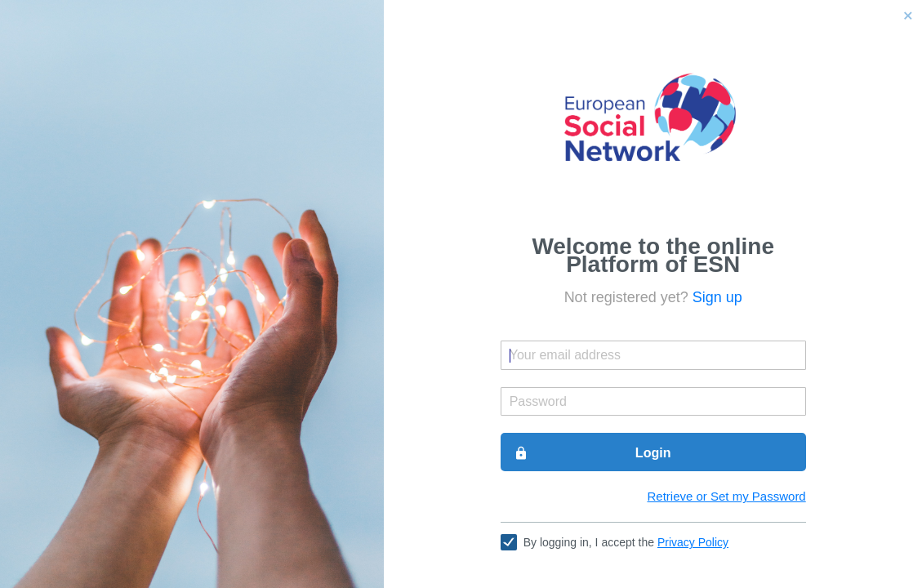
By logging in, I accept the (626, 542)
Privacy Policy (693, 542)
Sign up (717, 297)
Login (592, 453)
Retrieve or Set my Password (726, 496)
